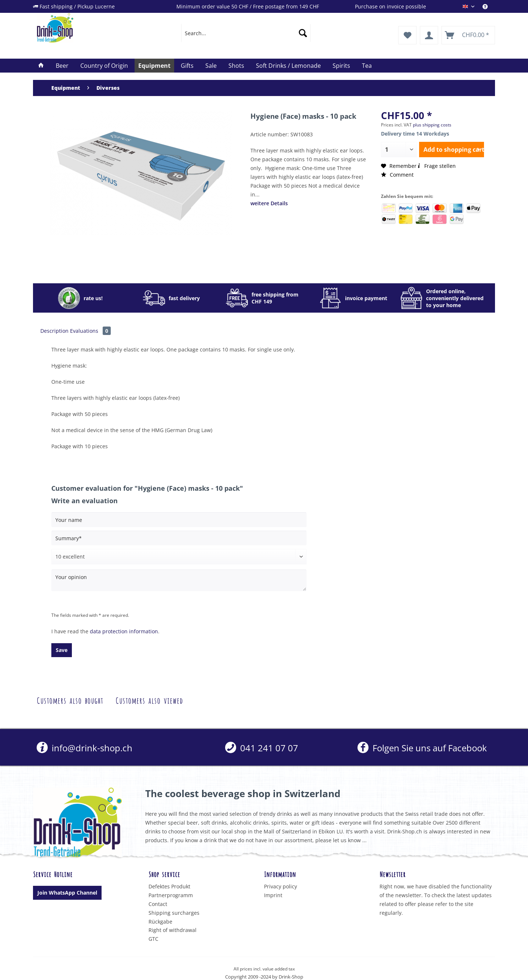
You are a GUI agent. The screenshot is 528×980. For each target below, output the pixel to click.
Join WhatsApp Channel (67, 893)
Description (54, 331)
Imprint (273, 895)
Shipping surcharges (174, 913)
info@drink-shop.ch (85, 748)
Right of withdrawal (173, 930)
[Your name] (179, 520)
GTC (153, 939)
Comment (397, 175)
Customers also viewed (149, 700)
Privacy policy (280, 886)
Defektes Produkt (169, 886)
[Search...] (246, 33)
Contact (158, 904)
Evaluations (90, 331)
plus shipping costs (432, 125)
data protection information (124, 631)
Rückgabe (160, 922)
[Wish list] (407, 35)
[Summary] (179, 538)
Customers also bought (70, 700)
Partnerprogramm (171, 895)
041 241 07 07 (262, 748)
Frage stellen (436, 166)
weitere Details (269, 203)
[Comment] (179, 557)
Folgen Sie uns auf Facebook (422, 748)
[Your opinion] (179, 580)
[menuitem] (489, 6)
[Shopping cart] (468, 35)
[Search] (303, 33)
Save (62, 650)
